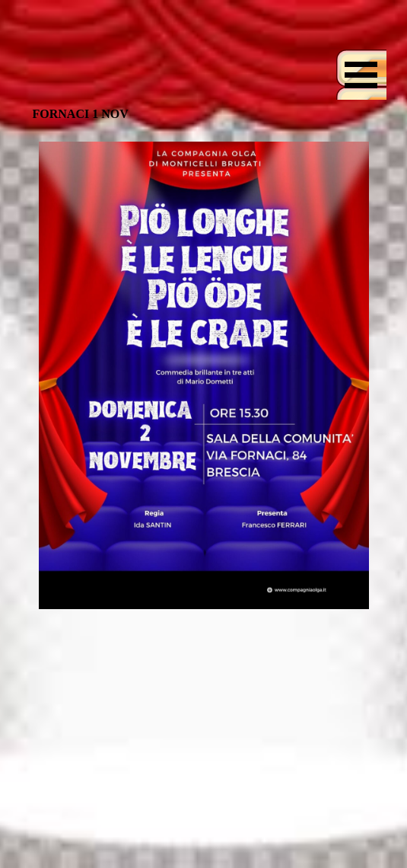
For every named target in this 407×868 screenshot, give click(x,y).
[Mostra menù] (361, 75)
